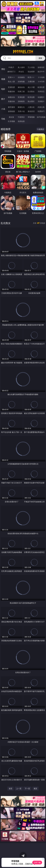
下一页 (27, 789)
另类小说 (21, 111)
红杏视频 (11, 121)
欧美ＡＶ (31, 77)
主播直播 (31, 81)
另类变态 (41, 91)
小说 (3, 109)
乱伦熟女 (31, 91)
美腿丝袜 (11, 101)
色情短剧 (21, 121)
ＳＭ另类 (41, 81)
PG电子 (11, 67)
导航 (3, 119)
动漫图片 (41, 97)
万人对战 (31, 67)
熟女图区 (31, 101)
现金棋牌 (31, 72)
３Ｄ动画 (41, 77)
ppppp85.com (23, 52)
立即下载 (37, 862)
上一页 (19, 789)
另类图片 (41, 101)
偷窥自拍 (11, 97)
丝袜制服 (21, 81)
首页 (11, 789)
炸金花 (21, 72)
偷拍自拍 (21, 87)
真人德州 (21, 67)
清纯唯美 (21, 101)
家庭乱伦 (21, 107)
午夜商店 (21, 117)
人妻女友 (31, 107)
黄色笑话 (31, 111)
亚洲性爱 (11, 87)
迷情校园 (11, 111)
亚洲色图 (21, 97)
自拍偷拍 (21, 77)
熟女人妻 (11, 81)
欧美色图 (31, 97)
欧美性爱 (41, 87)
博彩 (3, 69)
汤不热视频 (41, 117)
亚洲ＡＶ (11, 77)
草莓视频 (31, 117)
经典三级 (21, 91)
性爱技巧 (41, 111)
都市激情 (11, 107)
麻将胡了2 (11, 72)
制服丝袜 (11, 91)
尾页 (35, 789)
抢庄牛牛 (41, 72)
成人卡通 (31, 87)
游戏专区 (41, 67)
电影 (3, 89)
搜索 (40, 58)
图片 (3, 99)
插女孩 (11, 117)
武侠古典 (41, 107)
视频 (3, 79)
